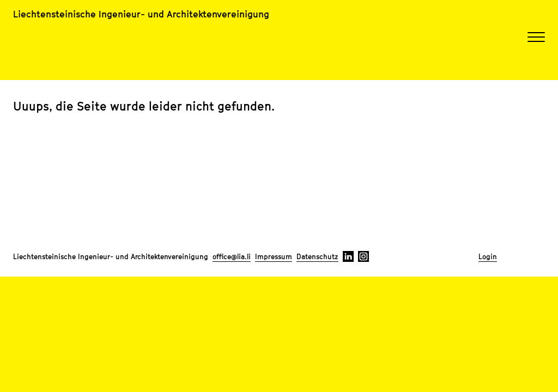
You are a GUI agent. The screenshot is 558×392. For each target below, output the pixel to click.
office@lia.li (232, 256)
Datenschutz (317, 256)
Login (488, 256)
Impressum (274, 256)
